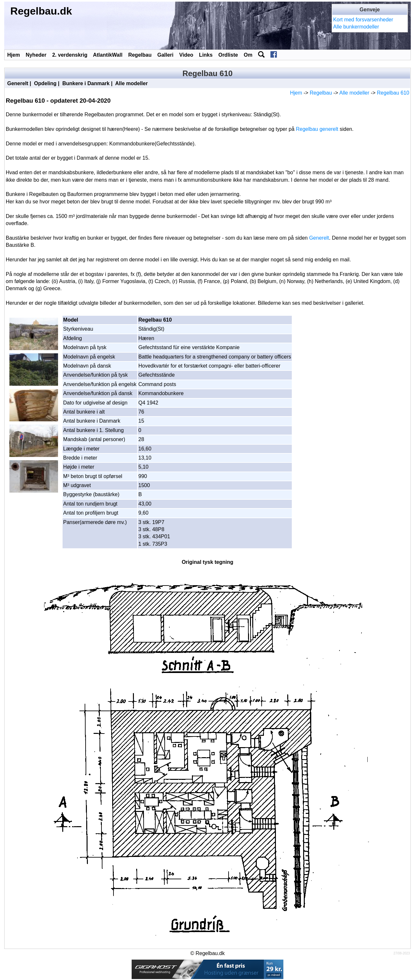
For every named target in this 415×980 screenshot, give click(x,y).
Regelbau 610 (393, 93)
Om (248, 55)
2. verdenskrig (70, 55)
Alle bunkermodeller (356, 27)
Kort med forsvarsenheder (363, 20)
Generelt (18, 83)
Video (186, 55)
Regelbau (140, 55)
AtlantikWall (108, 55)
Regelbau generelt (317, 129)
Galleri (165, 55)
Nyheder (36, 55)
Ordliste (228, 55)
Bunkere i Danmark (86, 83)
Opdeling (45, 83)
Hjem (13, 55)
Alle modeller (131, 83)
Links (206, 55)
